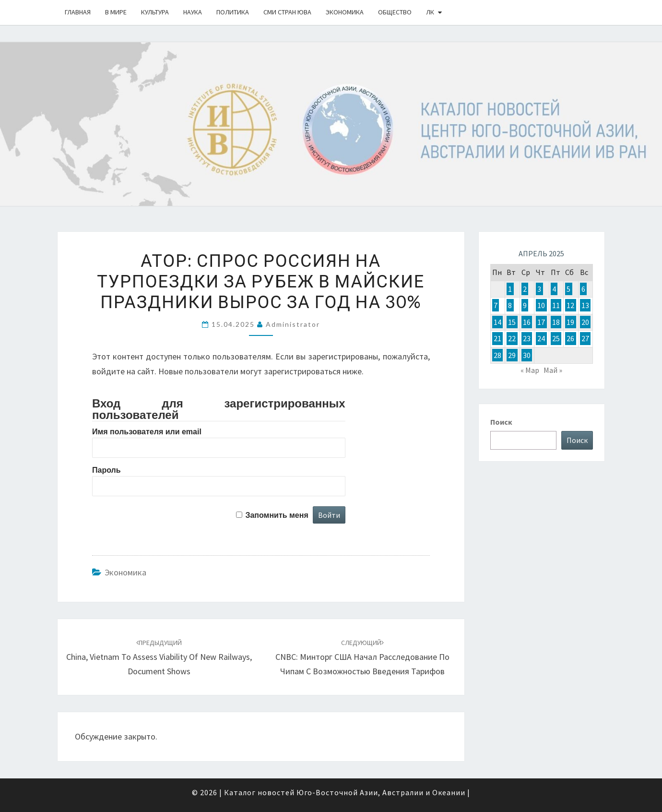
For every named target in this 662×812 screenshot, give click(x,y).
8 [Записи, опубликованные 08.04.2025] (510, 305)
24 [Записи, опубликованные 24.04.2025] (541, 338)
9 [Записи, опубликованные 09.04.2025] (525, 305)
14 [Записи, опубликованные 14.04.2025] (497, 322)
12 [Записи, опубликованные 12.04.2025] (570, 305)
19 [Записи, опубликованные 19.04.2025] (570, 322)
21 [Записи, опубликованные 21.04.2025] (497, 338)
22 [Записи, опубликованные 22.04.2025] (512, 338)
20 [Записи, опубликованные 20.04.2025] (585, 322)
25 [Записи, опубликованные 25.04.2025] (556, 338)
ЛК (430, 12)
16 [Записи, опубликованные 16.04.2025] (527, 322)
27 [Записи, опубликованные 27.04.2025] (585, 338)
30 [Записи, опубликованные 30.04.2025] (527, 355)
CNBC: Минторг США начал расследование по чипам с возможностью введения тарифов (362, 657)
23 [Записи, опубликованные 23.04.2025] (527, 338)
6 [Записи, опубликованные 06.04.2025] (583, 289)
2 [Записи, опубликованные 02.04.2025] (525, 289)
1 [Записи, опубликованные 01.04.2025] (510, 289)
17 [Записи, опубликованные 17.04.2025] (541, 322)
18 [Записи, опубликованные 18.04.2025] (556, 322)
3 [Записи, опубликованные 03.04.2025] (539, 289)
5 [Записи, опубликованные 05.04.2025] (568, 289)
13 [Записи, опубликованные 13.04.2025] (585, 305)
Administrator (293, 324)
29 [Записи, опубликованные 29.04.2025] (512, 355)
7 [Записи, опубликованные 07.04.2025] (496, 305)
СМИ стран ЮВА (287, 12)
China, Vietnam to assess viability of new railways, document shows (159, 657)
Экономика (345, 12)
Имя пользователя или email (147, 432)
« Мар (530, 370)
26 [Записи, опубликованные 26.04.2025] (570, 338)
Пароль (106, 470)
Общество (395, 12)
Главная (78, 12)
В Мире (116, 12)
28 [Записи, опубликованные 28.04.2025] (497, 355)
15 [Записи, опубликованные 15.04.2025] (512, 322)
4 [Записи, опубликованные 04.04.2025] (554, 289)
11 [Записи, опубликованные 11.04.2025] (556, 305)
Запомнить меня (277, 515)
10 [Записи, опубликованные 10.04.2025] (541, 305)
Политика (233, 12)
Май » (553, 370)
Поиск (501, 422)
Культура (155, 12)
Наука (193, 12)
